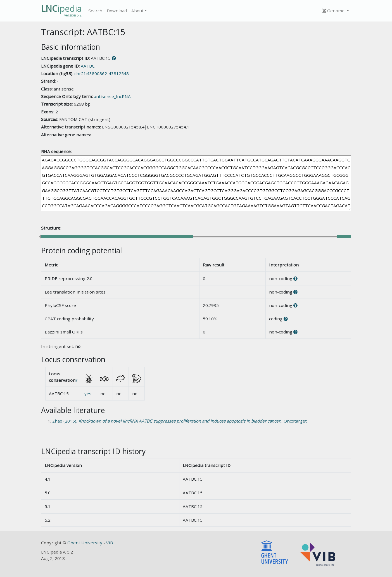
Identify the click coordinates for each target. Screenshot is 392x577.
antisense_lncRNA (112, 96)
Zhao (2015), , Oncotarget (180, 421)
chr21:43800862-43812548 (102, 73)
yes (88, 394)
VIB (110, 543)
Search (95, 11)
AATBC (88, 66)
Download (117, 11)
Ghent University (85, 543)
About (137, 11)
